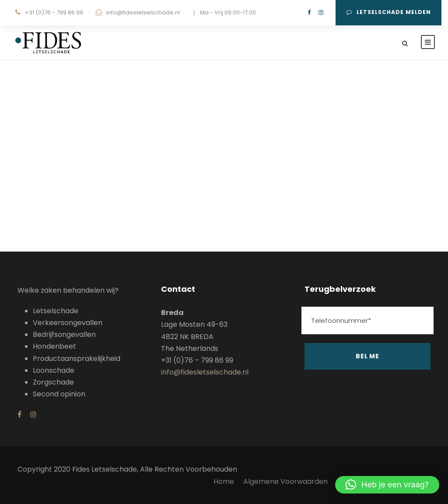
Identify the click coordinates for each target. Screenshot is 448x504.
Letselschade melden (389, 12)
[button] (387, 485)
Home (224, 481)
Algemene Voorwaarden (286, 481)
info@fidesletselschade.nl (143, 12)
